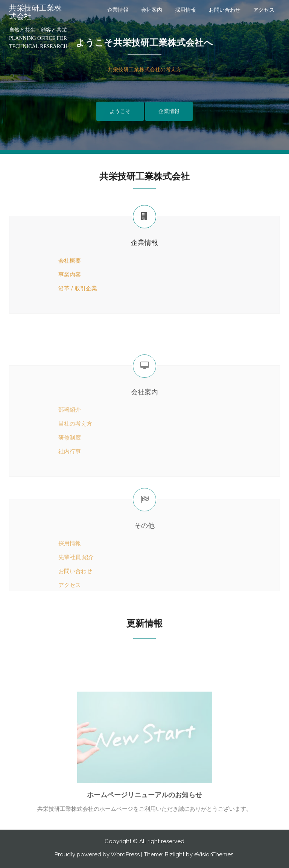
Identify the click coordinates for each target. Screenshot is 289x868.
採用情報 (186, 10)
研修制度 (53, 484)
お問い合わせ (225, 10)
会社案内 (152, 10)
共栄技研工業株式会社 (35, 12)
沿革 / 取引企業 (61, 297)
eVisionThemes (214, 854)
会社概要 (70, 269)
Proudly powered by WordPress (97, 854)
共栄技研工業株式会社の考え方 (144, 77)
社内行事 (53, 498)
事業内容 (53, 283)
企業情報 (118, 10)
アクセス (264, 10)
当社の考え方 (58, 470)
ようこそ (120, 119)
